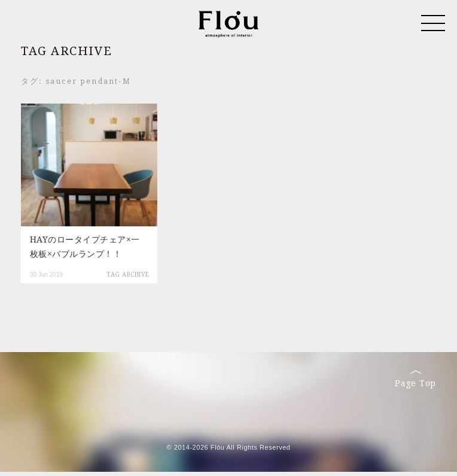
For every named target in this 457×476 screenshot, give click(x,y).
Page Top (415, 379)
